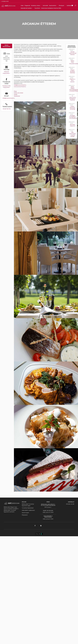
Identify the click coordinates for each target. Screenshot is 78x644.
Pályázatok (25, 515)
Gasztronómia (53, 5)
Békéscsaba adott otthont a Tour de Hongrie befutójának (48, 505)
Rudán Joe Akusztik (48, 511)
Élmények (62, 5)
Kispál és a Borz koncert (72, 80)
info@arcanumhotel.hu (9, 98)
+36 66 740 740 (7, 109)
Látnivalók (45, 5)
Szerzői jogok (25, 513)
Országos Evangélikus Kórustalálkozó (73, 117)
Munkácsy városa (36, 5)
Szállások (69, 5)
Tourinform (37, 8)
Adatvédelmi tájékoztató (28, 510)
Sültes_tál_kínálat (19, 93)
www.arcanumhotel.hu (20, 87)
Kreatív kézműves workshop (72, 108)
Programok (27, 5)
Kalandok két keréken (27, 8)
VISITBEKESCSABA (8, 6)
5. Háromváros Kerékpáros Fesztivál (73, 98)
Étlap (15, 91)
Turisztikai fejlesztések (28, 508)
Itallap (16, 94)
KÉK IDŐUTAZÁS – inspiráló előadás (73, 134)
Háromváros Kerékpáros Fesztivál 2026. (51, 8)
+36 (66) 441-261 (70, 504)
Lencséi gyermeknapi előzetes (73, 53)
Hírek (22, 5)
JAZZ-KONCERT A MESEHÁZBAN (48, 517)
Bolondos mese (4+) (72, 125)
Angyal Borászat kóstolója (72, 71)
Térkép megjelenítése (6, 46)
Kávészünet (17, 96)
